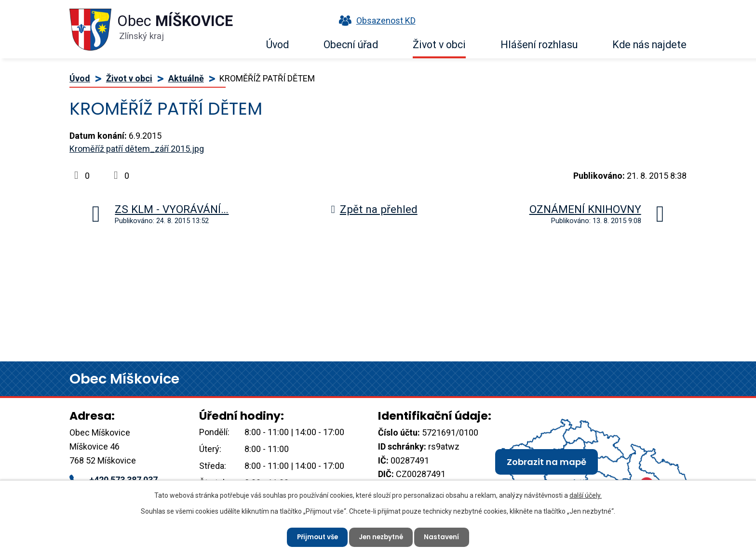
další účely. (586, 494)
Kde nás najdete (649, 45)
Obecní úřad (351, 45)
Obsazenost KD (375, 20)
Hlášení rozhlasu (539, 45)
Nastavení (445, 536)
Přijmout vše (315, 536)
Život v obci (439, 45)
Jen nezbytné (382, 536)
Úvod (277, 45)
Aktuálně (186, 78)
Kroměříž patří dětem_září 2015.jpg (137, 149)
